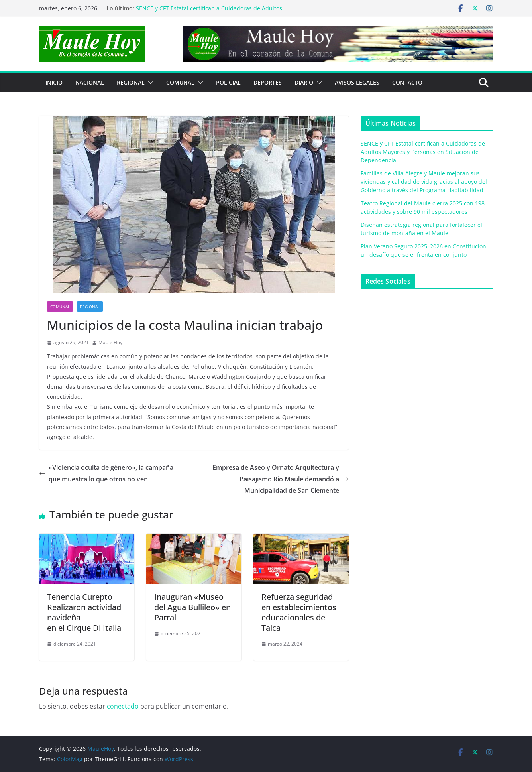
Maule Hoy (110, 342)
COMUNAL (180, 82)
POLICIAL (228, 82)
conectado (123, 706)
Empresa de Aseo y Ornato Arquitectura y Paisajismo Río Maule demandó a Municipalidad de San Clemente (281, 479)
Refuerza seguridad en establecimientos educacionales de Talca (299, 612)
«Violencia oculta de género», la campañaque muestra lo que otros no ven (106, 473)
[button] (149, 83)
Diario (304, 82)
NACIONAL (90, 82)
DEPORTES (268, 82)
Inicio (54, 82)
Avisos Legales (357, 82)
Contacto (407, 82)
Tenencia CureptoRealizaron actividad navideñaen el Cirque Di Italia (84, 612)
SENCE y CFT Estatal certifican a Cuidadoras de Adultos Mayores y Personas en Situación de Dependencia (209, 12)
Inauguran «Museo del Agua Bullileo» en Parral (192, 607)
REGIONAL (131, 82)
